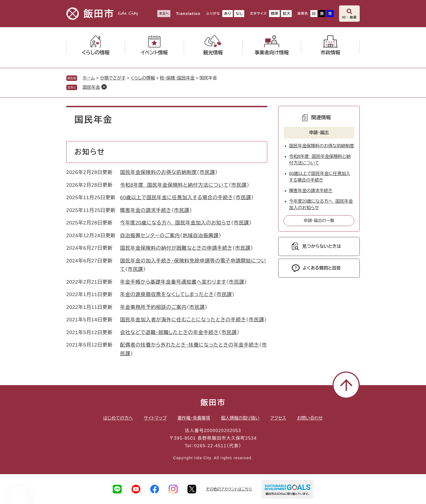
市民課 (207, 172)
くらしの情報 (143, 78)
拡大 (286, 14)
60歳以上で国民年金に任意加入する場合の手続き (177, 198)
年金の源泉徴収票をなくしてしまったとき (167, 294)
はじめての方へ (118, 418)
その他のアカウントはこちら (229, 489)
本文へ (164, 14)
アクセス (278, 418)
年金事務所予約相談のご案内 (153, 307)
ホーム (89, 78)
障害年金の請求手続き (146, 210)
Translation (188, 14)
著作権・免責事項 (194, 418)
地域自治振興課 (201, 236)
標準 (274, 14)
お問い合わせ (310, 418)
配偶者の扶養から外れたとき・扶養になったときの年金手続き (190, 345)
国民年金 (91, 87)
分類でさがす (113, 78)
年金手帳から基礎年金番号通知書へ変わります (173, 282)
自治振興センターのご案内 (150, 236)
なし (239, 14)
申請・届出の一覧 (319, 221)
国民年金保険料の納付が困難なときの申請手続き (176, 248)
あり (228, 14)
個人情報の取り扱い (240, 418)
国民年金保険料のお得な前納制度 (159, 172)
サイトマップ (155, 418)
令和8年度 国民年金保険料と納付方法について (174, 185)
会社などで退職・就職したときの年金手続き (169, 332)
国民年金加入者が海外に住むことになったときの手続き (183, 320)
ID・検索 (349, 17)
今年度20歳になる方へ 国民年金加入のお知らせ (176, 223)
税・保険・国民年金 (177, 78)
